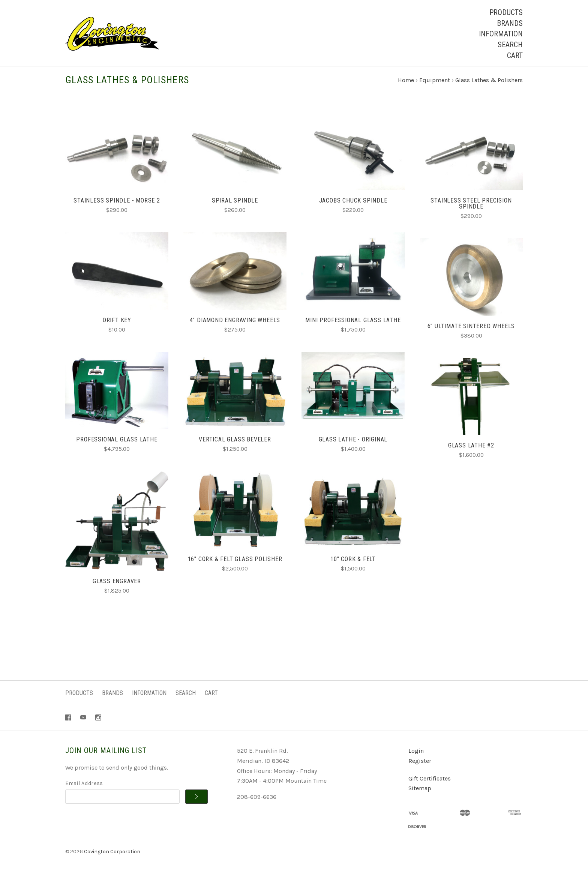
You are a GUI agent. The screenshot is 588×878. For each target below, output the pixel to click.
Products (506, 12)
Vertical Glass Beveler (235, 441)
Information (501, 34)
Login (416, 752)
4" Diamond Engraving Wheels (235, 321)
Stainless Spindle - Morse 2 (117, 202)
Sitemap (420, 790)
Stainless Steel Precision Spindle (471, 205)
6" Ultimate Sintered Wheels (471, 327)
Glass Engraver (117, 582)
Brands (510, 23)
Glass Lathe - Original (353, 441)
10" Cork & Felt (353, 561)
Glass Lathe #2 (471, 447)
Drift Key (117, 321)
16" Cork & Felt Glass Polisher (235, 561)
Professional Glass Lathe (117, 441)
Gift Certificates (430, 780)
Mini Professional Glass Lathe (353, 321)
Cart (515, 56)
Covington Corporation (112, 853)
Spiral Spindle (235, 202)
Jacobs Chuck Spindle (353, 202)
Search (510, 45)
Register (420, 762)
